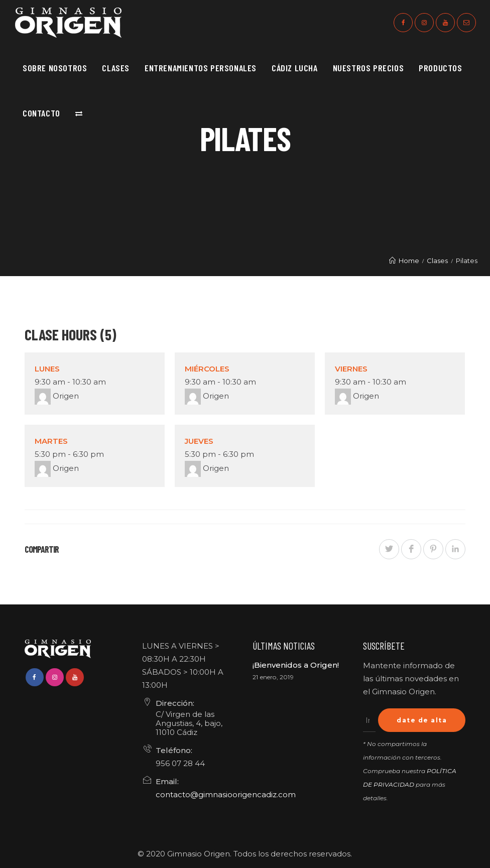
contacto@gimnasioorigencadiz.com (226, 794)
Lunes (47, 369)
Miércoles (207, 369)
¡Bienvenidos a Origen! (296, 665)
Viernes (351, 369)
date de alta (422, 720)
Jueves (199, 441)
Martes (51, 441)
